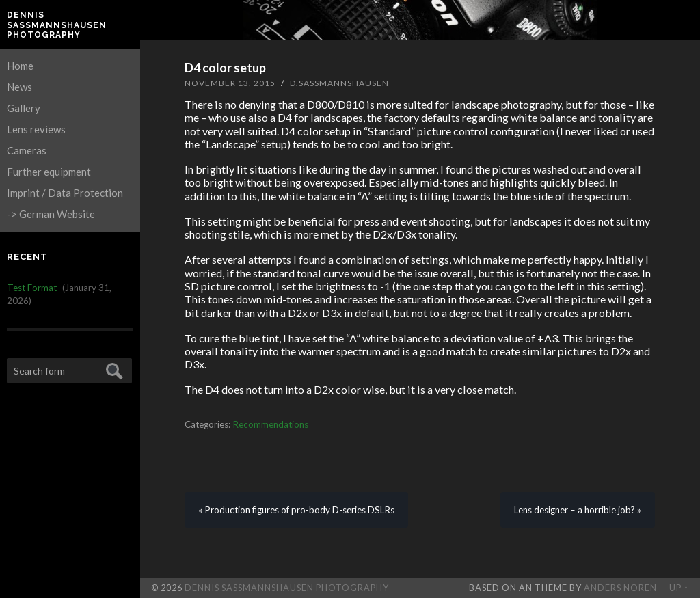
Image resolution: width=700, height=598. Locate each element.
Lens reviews (36, 129)
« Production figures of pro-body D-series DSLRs (296, 510)
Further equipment (49, 172)
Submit (112, 369)
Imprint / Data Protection (65, 193)
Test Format (32, 288)
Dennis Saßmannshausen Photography (57, 25)
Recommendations (270, 424)
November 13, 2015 (230, 83)
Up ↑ (679, 588)
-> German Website (51, 214)
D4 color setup (225, 68)
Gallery (24, 108)
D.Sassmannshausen (339, 83)
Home (20, 66)
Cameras (27, 150)
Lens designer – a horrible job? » (578, 510)
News (19, 87)
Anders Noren (620, 588)
